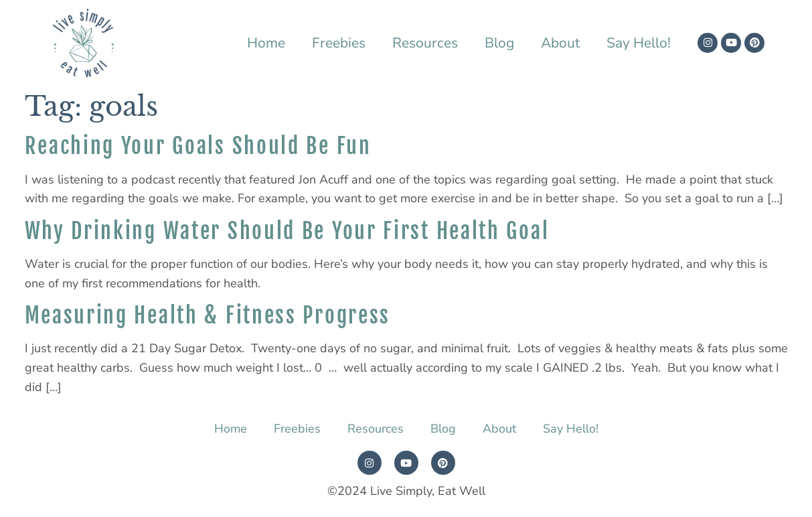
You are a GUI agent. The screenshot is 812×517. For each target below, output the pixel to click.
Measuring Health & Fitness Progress (208, 315)
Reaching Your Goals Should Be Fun (198, 146)
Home (266, 43)
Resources (425, 43)
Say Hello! (639, 43)
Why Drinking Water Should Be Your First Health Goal (287, 231)
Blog (499, 43)
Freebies (339, 43)
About (560, 43)
